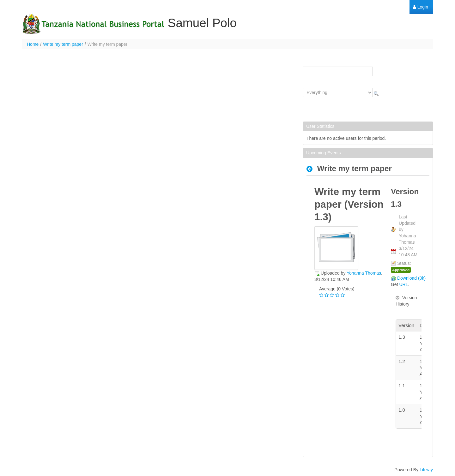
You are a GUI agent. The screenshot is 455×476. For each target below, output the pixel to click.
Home (33, 44)
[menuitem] (420, 7)
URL (403, 284)
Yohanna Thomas (364, 273)
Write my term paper (63, 44)
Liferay (426, 470)
